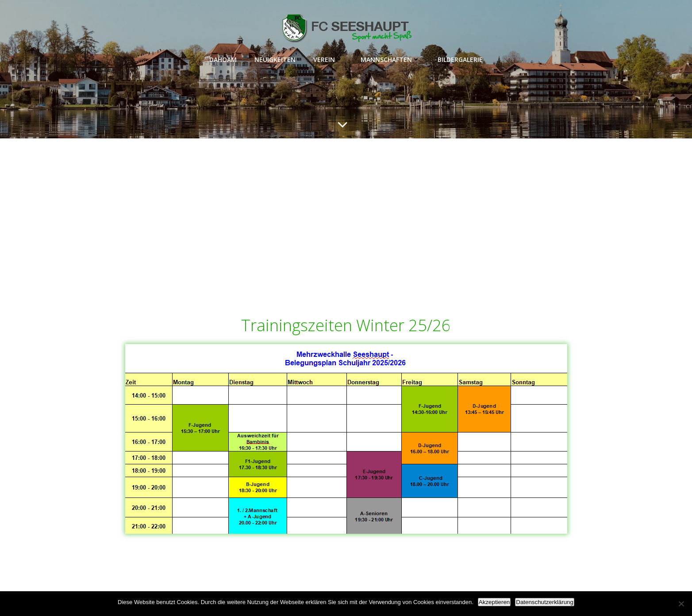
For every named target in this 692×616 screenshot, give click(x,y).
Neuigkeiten (275, 59)
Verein (328, 59)
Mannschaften (390, 59)
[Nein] (681, 604)
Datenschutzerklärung (545, 602)
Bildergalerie (460, 59)
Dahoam (223, 59)
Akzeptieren (494, 602)
